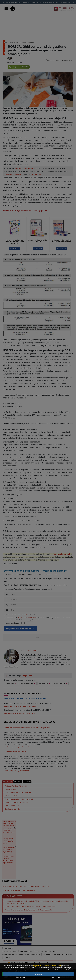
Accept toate (38, 974)
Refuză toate (56, 977)
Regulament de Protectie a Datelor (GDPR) (47, 966)
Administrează (20, 977)
